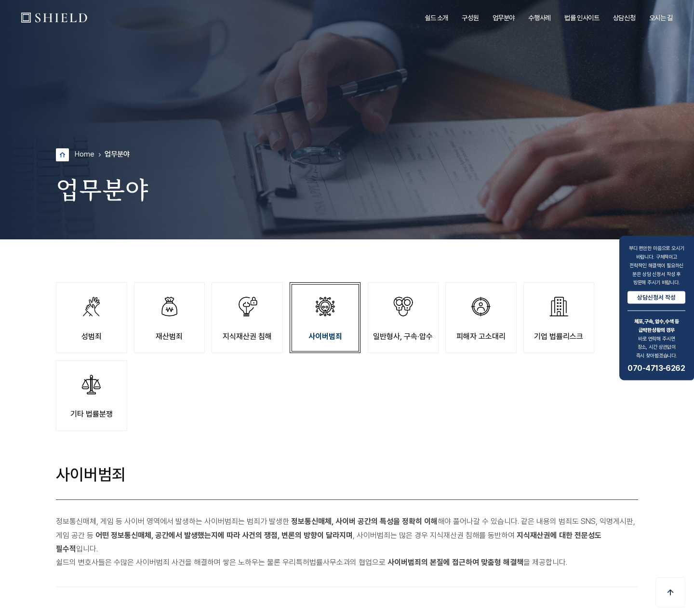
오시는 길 (661, 18)
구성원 (470, 18)
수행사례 (539, 18)
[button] (670, 592)
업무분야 (504, 18)
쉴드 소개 (436, 18)
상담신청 (624, 18)
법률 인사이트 (582, 18)
